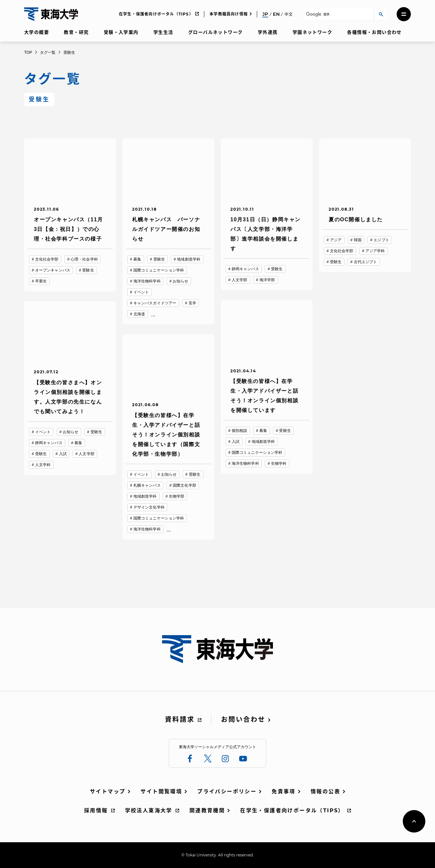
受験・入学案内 (121, 32)
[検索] (338, 14)
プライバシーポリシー (227, 792)
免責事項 (284, 792)
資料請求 (180, 720)
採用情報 (96, 811)
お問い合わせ (243, 720)
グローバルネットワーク (215, 32)
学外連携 (268, 32)
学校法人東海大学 (149, 811)
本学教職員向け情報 (229, 14)
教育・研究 (76, 32)
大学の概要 (37, 32)
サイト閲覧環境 (161, 792)
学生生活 (163, 32)
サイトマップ (108, 792)
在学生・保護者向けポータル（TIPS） (156, 14)
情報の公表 (325, 792)
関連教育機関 (207, 811)
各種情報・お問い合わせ (374, 32)
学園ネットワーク (312, 32)
